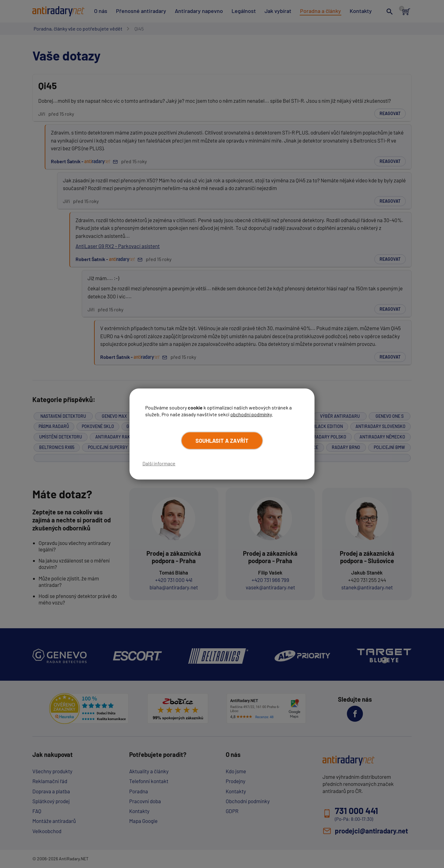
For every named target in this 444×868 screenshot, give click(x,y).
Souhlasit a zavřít (222, 441)
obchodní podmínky (251, 414)
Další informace (159, 463)
